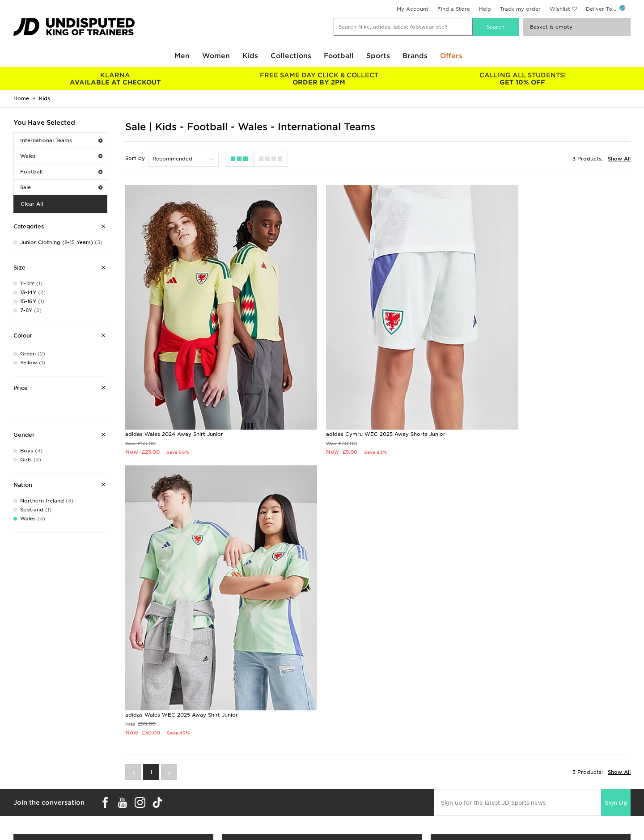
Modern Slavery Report (507, 824)
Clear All (32, 204)
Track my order (520, 9)
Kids (250, 56)
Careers (332, 777)
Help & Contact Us (192, 796)
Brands (415, 56)
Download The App (39, 815)
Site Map (488, 815)
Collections (291, 56)
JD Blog (24, 824)
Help (485, 9)
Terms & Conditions (502, 777)
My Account (413, 9)
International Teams (61, 140)
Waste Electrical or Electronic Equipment (222, 815)
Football (339, 56)
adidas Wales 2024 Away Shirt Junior (174, 396)
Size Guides (28, 786)
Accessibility (493, 796)
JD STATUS (28, 805)
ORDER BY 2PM (319, 79)
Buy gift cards (113, 688)
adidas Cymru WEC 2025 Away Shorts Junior (356, 396)
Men (182, 56)
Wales (61, 156)
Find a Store (454, 9)
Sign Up (616, 484)
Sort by (135, 158)
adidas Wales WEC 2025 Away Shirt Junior (524, 396)
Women (216, 56)
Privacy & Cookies (500, 786)
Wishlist (560, 9)
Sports (378, 56)
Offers (451, 56)
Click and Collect (190, 786)
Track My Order (188, 805)
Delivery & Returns (192, 777)
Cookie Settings (497, 805)
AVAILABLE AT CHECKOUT (115, 79)
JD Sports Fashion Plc (351, 786)
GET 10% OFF (523, 79)
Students (25, 777)
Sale (61, 187)
